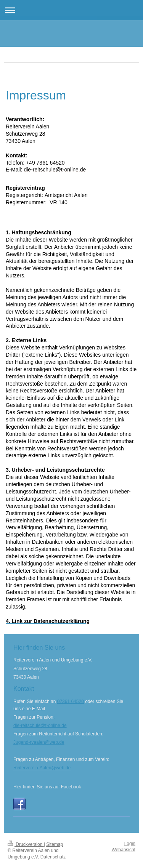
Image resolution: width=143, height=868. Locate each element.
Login (130, 844)
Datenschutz (53, 857)
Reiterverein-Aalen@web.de (42, 768)
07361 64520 (71, 701)
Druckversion (26, 844)
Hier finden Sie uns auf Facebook (47, 787)
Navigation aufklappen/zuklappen (71, 10)
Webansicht (124, 850)
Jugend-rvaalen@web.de (39, 742)
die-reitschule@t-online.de (40, 725)
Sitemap (55, 844)
